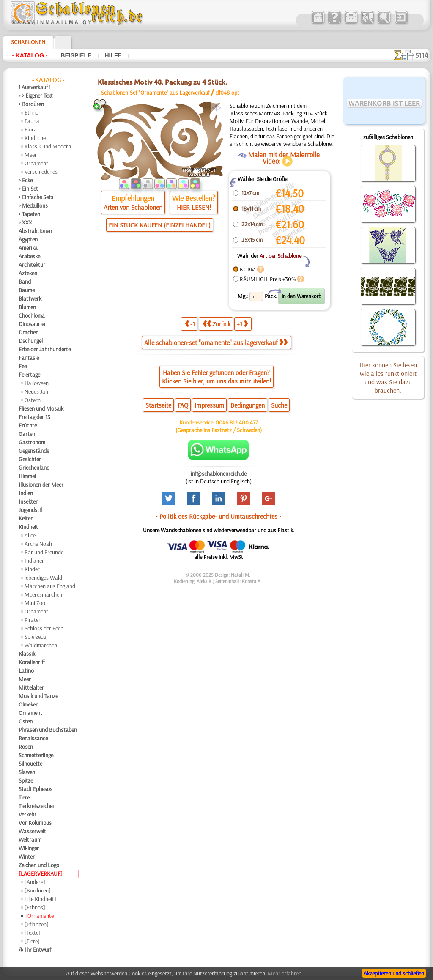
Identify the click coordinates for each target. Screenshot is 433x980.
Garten (27, 434)
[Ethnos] (35, 907)
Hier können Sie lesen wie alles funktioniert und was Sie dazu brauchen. (388, 378)
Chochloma (32, 315)
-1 (190, 324)
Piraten (33, 620)
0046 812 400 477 (237, 422)
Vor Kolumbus (35, 823)
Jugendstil (30, 510)
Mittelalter (31, 687)
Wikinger (29, 848)
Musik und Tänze (38, 696)
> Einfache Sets (36, 197)
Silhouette (30, 764)
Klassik (27, 654)
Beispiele (76, 55)
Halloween (37, 383)
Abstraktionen (35, 231)
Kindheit (28, 527)
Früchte (28, 425)
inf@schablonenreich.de (219, 474)
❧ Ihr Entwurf (35, 950)
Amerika (28, 248)
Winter (27, 857)
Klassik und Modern (48, 146)
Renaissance (33, 738)
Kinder (32, 569)
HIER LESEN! (194, 207)
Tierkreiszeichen (37, 806)
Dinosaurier (32, 324)
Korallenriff (32, 662)
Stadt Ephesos (36, 789)
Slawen (27, 772)
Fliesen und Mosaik (41, 408)
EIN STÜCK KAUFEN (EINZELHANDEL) (160, 225)
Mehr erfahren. (285, 973)
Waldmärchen (41, 645)
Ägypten (28, 239)
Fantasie (29, 358)
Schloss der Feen (44, 628)
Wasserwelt (32, 831)
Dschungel (31, 341)
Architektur (32, 265)
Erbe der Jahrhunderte (45, 349)
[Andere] (35, 882)
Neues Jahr (37, 391)
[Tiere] (32, 941)
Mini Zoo (35, 603)
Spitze (26, 780)
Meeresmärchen (43, 594)
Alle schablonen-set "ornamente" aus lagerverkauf (216, 342)
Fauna (32, 121)
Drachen (29, 332)
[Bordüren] (38, 890)
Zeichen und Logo (39, 865)
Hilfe (113, 55)
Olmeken (29, 704)
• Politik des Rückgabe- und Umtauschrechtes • (218, 516)
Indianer (34, 561)
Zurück (216, 324)
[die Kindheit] (40, 899)
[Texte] (33, 933)
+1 (242, 324)
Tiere (24, 797)
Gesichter (30, 459)
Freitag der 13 (34, 417)
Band (25, 282)
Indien (26, 493)
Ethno (32, 112)
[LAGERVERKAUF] (41, 873)
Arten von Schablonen (133, 207)
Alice (30, 535)
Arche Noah (38, 544)
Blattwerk (30, 298)
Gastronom (32, 442)
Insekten (29, 501)
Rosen (26, 747)
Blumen (27, 307)
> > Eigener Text (36, 96)
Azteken (28, 273)
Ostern (33, 400)
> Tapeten (29, 214)
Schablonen (28, 42)
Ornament (36, 163)
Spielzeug (35, 637)
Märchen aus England (50, 586)
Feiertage (29, 375)
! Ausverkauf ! (35, 87)
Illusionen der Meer (41, 485)
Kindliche (35, 138)
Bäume (27, 290)
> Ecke (26, 180)
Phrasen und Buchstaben (48, 730)
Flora (31, 129)
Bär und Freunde (44, 552)
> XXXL (27, 222)
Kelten (26, 518)
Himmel (27, 476)
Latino (26, 671)
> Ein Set (28, 189)
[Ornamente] (41, 916)
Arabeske (29, 256)
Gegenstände (34, 451)
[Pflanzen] (37, 924)
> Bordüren (31, 104)
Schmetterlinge (36, 755)
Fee (23, 366)
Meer (31, 155)
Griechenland (34, 468)
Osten (26, 721)
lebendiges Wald (43, 578)
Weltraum (30, 840)
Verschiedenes (41, 172)
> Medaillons (33, 205)
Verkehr (27, 814)
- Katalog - (30, 55)
